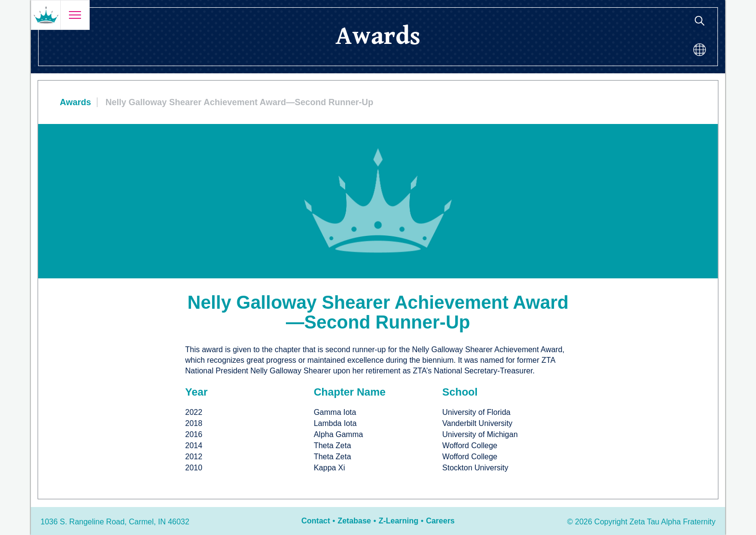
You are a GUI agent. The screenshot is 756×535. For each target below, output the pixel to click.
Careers (440, 521)
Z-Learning (398, 521)
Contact (316, 521)
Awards (75, 102)
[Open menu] (75, 15)
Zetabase (354, 521)
